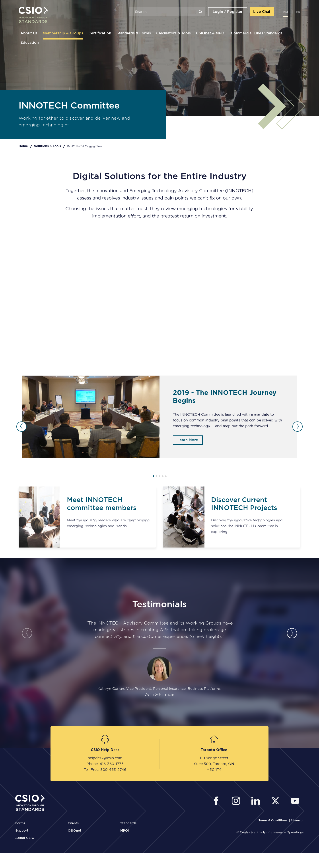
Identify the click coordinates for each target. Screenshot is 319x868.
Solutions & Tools (48, 146)
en (286, 12)
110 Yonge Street (214, 758)
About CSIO (25, 838)
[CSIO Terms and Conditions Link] (273, 821)
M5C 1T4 (214, 769)
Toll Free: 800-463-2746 (105, 769)
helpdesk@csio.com (105, 758)
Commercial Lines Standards (257, 33)
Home (23, 146)
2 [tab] (157, 476)
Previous (21, 427)
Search (200, 12)
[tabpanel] (159, 417)
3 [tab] (160, 476)
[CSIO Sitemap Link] (297, 821)
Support (22, 831)
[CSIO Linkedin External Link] (257, 802)
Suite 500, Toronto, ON (214, 764)
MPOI (125, 831)
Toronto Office (214, 750)
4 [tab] (163, 476)
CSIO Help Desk (105, 750)
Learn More (188, 440)
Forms (20, 823)
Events (73, 823)
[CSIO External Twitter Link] (277, 802)
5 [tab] (166, 476)
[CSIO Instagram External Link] (237, 802)
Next (298, 427)
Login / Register (228, 12)
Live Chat (262, 12)
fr (298, 12)
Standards (128, 823)
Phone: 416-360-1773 (105, 764)
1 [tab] (153, 476)
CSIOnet (75, 831)
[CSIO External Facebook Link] (217, 802)
